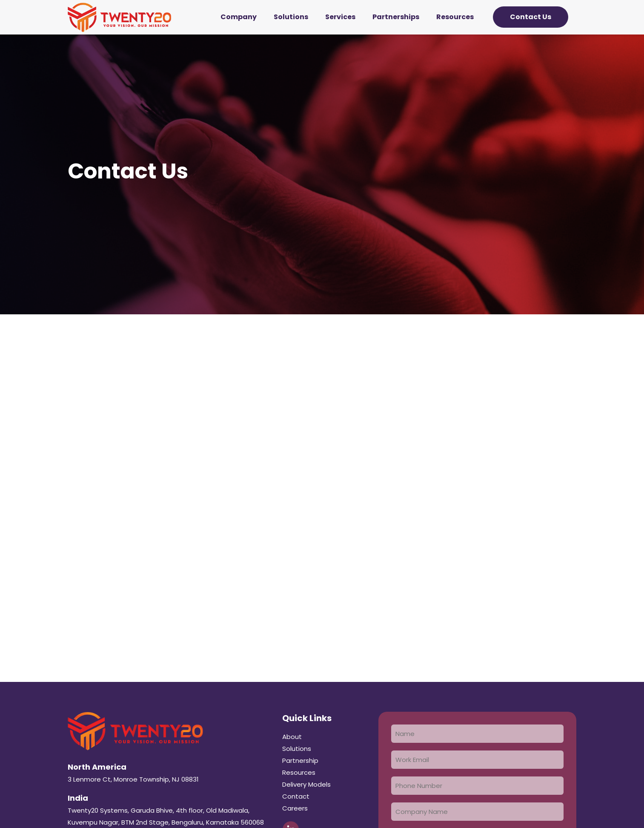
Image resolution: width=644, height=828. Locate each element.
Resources (299, 772)
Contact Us (531, 17)
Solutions (297, 749)
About (292, 737)
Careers (295, 808)
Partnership (300, 760)
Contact (296, 796)
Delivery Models (306, 784)
